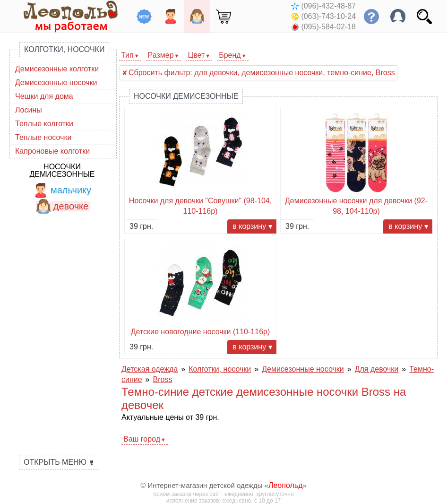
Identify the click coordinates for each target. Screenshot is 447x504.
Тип (127, 55)
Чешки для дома (44, 96)
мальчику (62, 190)
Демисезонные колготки (57, 69)
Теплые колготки (44, 124)
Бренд (230, 55)
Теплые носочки (43, 137)
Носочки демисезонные (62, 170)
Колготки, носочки (64, 49)
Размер (161, 55)
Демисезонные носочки (56, 83)
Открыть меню (59, 462)
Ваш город (142, 439)
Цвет (196, 55)
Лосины (29, 110)
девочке (62, 206)
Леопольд (286, 485)
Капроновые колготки (52, 151)
